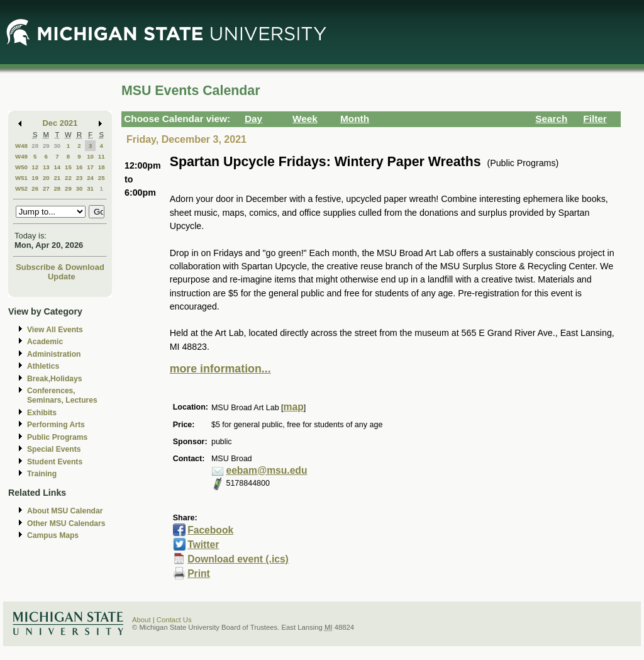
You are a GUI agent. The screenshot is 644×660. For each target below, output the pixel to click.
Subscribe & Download (60, 267)
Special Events (54, 449)
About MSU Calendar (65, 511)
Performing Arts (56, 425)
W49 (21, 156)
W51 (21, 178)
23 (80, 178)
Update (62, 277)
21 (57, 178)
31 (90, 188)
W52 (21, 188)
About (142, 620)
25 (102, 178)
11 (102, 156)
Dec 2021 (60, 123)
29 (46, 146)
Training (42, 474)
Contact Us (174, 620)
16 (80, 167)
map (294, 407)
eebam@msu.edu (266, 470)
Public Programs (57, 437)
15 (68, 167)
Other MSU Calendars (66, 523)
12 (35, 167)
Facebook (210, 530)
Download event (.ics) (238, 559)
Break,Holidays (55, 379)
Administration (54, 354)
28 (35, 146)
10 (90, 156)
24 (90, 178)
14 (57, 167)
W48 (21, 146)
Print (199, 573)
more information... (220, 369)
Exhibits (42, 413)
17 (90, 167)
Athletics (43, 366)
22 (68, 178)
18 (102, 167)
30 (57, 146)
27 (46, 188)
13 (46, 167)
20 (46, 178)
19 (35, 178)
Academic (45, 342)
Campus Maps (53, 535)
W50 (21, 167)
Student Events (55, 462)
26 (35, 188)
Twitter (203, 545)
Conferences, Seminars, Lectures (62, 395)
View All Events (55, 330)
